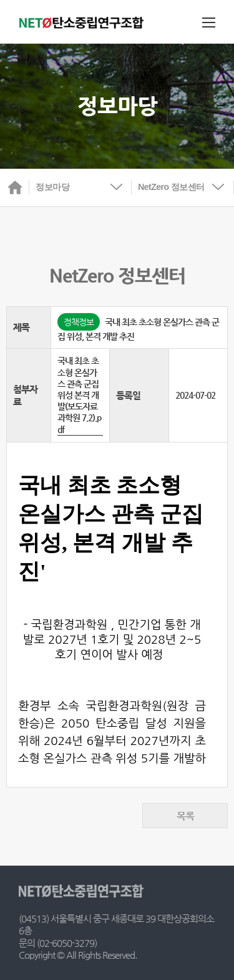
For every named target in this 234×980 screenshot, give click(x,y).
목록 (185, 816)
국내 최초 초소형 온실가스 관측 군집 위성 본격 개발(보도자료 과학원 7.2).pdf (79, 395)
